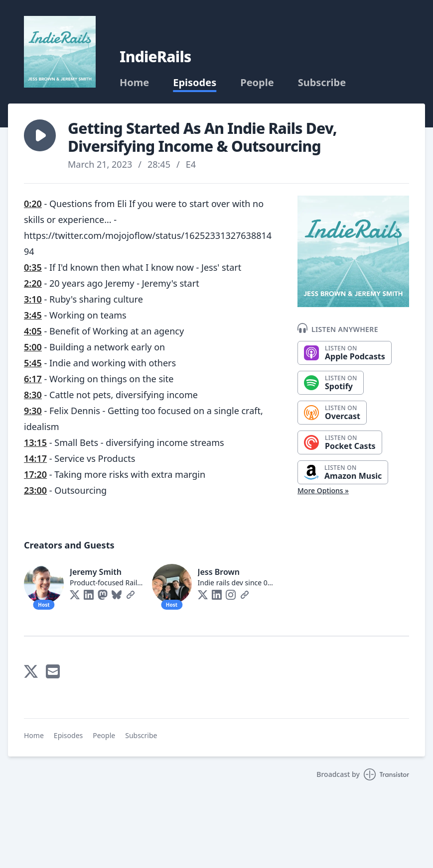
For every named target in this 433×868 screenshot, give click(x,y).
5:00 (33, 347)
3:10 (33, 299)
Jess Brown (219, 572)
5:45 (33, 363)
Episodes (195, 83)
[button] (40, 135)
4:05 (33, 331)
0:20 (33, 204)
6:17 (33, 379)
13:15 (35, 442)
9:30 (33, 411)
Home (134, 83)
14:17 (35, 458)
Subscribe (322, 83)
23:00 (35, 490)
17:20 (35, 474)
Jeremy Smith (96, 572)
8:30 (33, 395)
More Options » (323, 490)
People (257, 83)
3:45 (33, 315)
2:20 (33, 283)
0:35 (33, 267)
